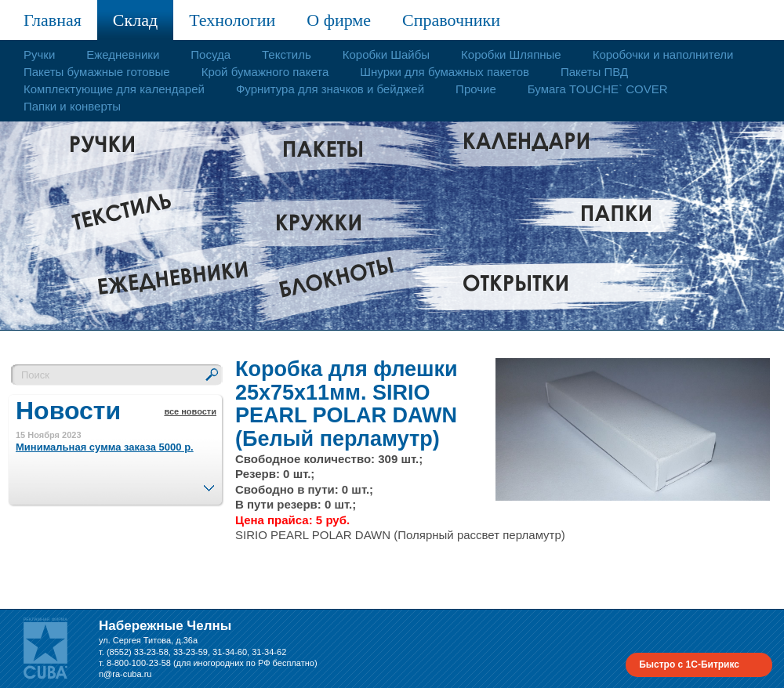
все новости (190, 411)
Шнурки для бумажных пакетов (445, 72)
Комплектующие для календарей (114, 89)
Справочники (451, 20)
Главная (53, 20)
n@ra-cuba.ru (125, 674)
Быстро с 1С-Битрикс (689, 664)
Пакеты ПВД (594, 72)
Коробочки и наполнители (663, 54)
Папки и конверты (72, 106)
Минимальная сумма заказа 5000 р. (105, 447)
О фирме (339, 20)
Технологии (232, 20)
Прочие (476, 89)
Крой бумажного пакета (265, 72)
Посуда (211, 54)
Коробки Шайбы (386, 54)
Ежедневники (123, 54)
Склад (135, 20)
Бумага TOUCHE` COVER (598, 89)
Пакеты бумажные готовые (97, 72)
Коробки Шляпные (511, 54)
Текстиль (287, 54)
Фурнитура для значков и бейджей (330, 89)
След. (209, 483)
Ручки (39, 54)
